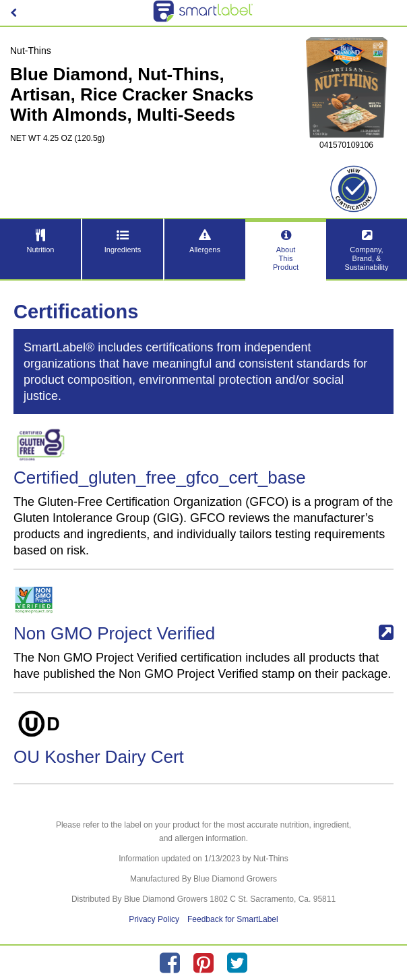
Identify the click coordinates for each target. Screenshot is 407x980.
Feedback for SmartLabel (233, 919)
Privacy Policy (154, 919)
